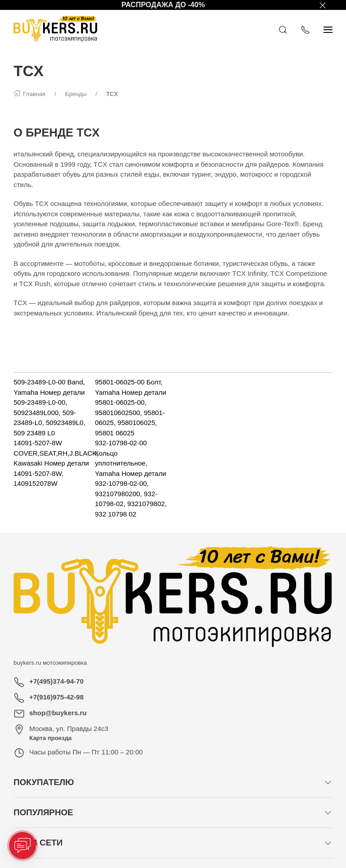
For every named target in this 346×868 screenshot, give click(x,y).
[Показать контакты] (305, 29)
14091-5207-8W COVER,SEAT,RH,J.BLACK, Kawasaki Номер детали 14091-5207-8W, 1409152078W (56, 463)
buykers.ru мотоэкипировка (50, 663)
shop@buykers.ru (58, 713)
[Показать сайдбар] (328, 29)
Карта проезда (50, 738)
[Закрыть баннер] (323, 5)
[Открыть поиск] (283, 29)
